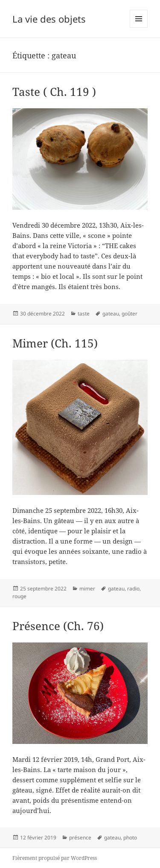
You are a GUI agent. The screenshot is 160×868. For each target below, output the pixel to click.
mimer (87, 589)
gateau (111, 314)
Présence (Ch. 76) (58, 626)
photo (130, 838)
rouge (19, 596)
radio (133, 589)
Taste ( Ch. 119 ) (54, 92)
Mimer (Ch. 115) (55, 343)
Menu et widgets (139, 27)
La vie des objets (49, 19)
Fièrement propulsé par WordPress (55, 858)
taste (84, 314)
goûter (129, 314)
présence (80, 838)
